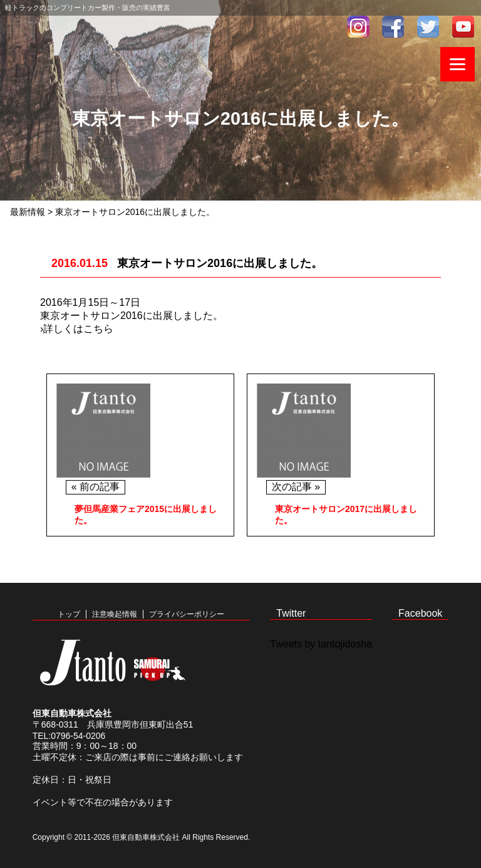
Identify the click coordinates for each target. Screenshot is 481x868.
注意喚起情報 (115, 614)
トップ (69, 614)
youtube (463, 27)
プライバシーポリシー (187, 614)
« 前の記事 (96, 487)
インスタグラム (358, 27)
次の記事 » (296, 487)
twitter (428, 27)
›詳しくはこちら (77, 329)
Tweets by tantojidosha (321, 644)
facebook (393, 27)
